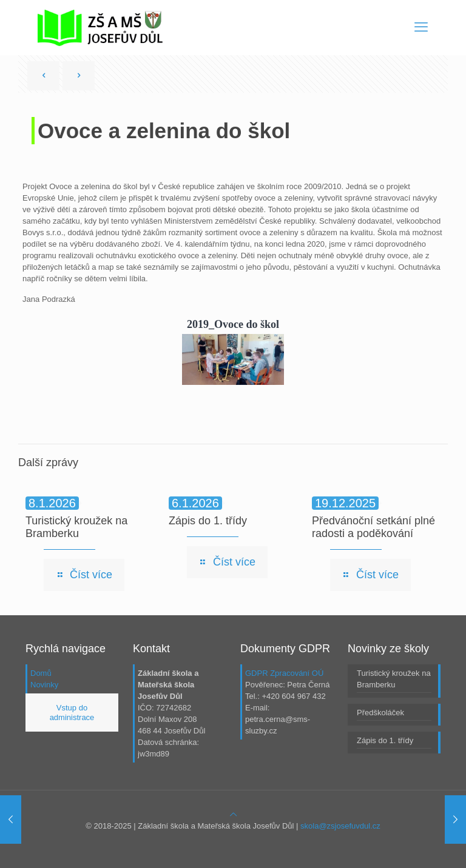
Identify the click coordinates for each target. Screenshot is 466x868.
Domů (41, 673)
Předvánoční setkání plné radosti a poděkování (373, 527)
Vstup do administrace (72, 713)
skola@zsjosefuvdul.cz (340, 826)
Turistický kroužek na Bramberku (76, 527)
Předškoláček (380, 713)
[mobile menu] (421, 27)
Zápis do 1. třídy (208, 521)
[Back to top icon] (233, 814)
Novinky (44, 685)
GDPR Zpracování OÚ (284, 673)
